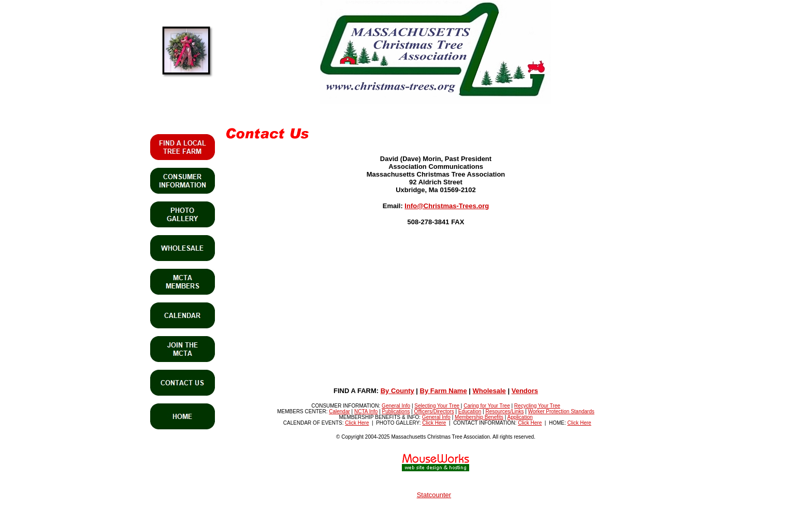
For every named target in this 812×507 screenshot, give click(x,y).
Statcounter (434, 495)
